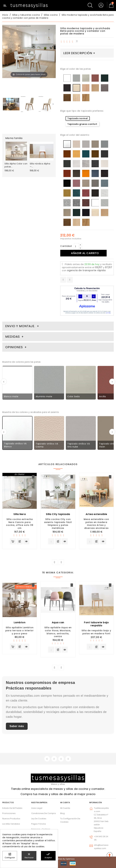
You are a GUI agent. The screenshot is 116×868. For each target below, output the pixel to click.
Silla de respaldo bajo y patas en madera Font (96, 632)
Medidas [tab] (13, 337)
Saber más (17, 726)
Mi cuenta (65, 802)
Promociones (9, 813)
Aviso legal (37, 808)
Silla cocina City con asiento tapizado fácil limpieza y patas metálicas (58, 524)
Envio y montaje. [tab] (20, 326)
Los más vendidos (11, 824)
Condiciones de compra (43, 813)
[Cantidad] (76, 247)
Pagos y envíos (39, 824)
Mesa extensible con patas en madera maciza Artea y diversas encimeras (96, 524)
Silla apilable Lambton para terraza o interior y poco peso (20, 631)
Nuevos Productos (11, 819)
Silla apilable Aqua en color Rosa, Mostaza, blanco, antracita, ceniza (58, 632)
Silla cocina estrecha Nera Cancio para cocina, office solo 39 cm (20, 524)
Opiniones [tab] (14, 347)
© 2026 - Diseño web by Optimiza (58, 859)
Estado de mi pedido (12, 808)
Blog (62, 813)
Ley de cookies (39, 819)
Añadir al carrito (85, 253)
